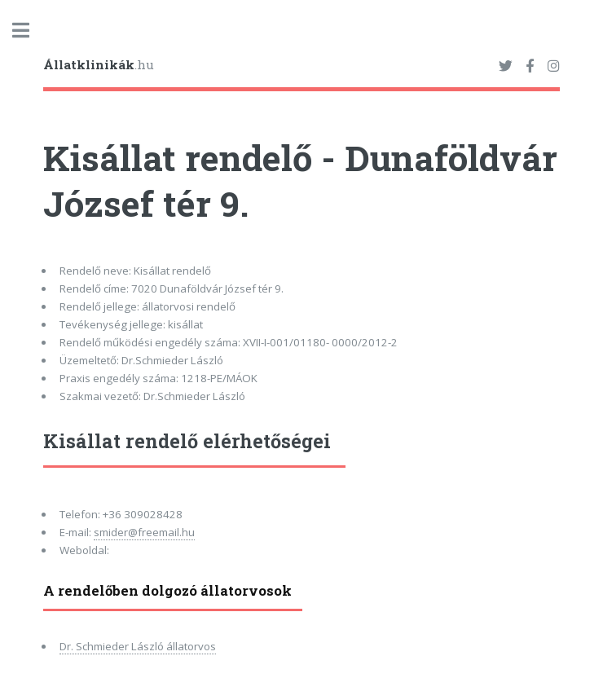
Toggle (29, 31)
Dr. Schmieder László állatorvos (138, 646)
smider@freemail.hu (144, 532)
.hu (99, 64)
